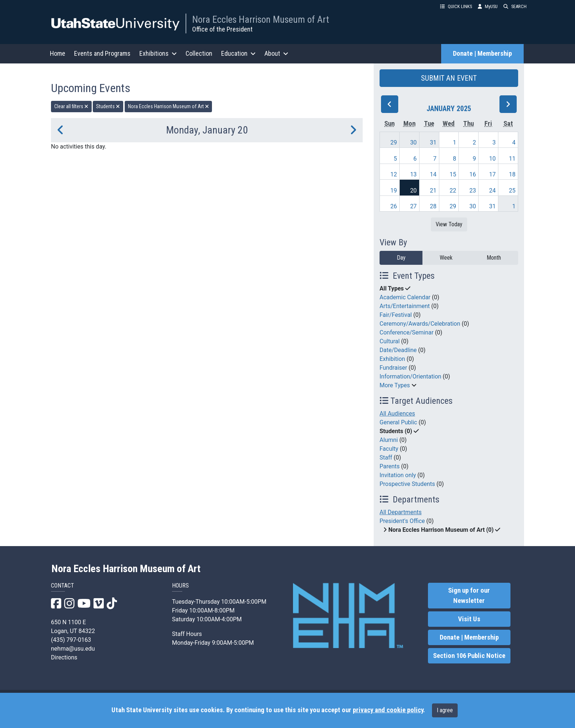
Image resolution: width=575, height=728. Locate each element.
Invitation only (398, 475)
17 (492, 174)
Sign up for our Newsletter (469, 596)
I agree (445, 710)
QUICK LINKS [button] (456, 6)
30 (413, 142)
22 (453, 191)
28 (433, 206)
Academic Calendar (405, 297)
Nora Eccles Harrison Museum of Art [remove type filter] (169, 106)
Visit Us (469, 619)
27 (413, 206)
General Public (398, 422)
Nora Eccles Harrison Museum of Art (261, 19)
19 (394, 191)
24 (492, 191)
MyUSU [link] (488, 6)
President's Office (402, 521)
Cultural (390, 341)
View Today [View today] (449, 224)
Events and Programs (102, 53)
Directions (64, 657)
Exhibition (392, 359)
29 (394, 142)
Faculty (389, 449)
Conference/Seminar (406, 332)
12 (394, 174)
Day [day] (401, 258)
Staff (386, 458)
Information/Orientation (410, 376)
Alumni (389, 440)
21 (433, 191)
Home (58, 53)
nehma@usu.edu (73, 649)
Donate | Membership (482, 54)
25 (512, 191)
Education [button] (238, 53)
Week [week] (446, 258)
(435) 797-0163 (71, 640)
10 (492, 159)
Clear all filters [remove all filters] (71, 106)
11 (512, 159)
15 (453, 174)
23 (473, 191)
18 (512, 174)
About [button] (276, 53)
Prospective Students (407, 484)
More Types (395, 385)
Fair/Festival (396, 315)
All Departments (401, 512)
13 (413, 174)
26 (394, 206)
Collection (199, 53)
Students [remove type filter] (108, 106)
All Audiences (397, 414)
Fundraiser (393, 368)
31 (433, 142)
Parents (390, 466)
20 (413, 191)
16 (473, 174)
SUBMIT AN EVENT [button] (449, 78)
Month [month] (494, 258)
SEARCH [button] (515, 6)
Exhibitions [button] (158, 53)
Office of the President (222, 29)
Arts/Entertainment (405, 306)
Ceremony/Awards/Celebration (420, 324)
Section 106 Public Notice (469, 656)
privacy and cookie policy (388, 710)
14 (433, 174)
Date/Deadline (398, 350)
